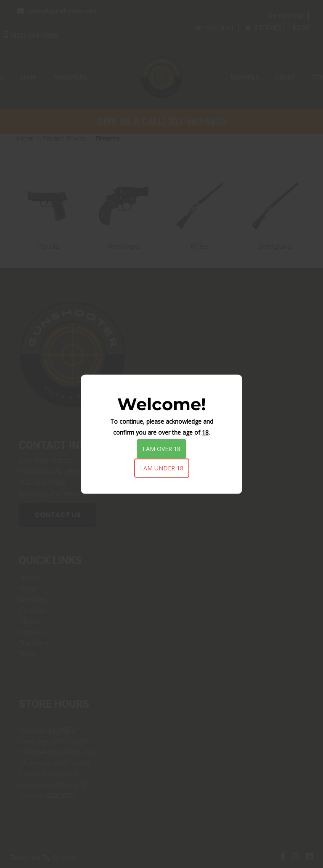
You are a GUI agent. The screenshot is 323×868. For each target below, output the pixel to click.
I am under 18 (162, 468)
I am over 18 (161, 448)
